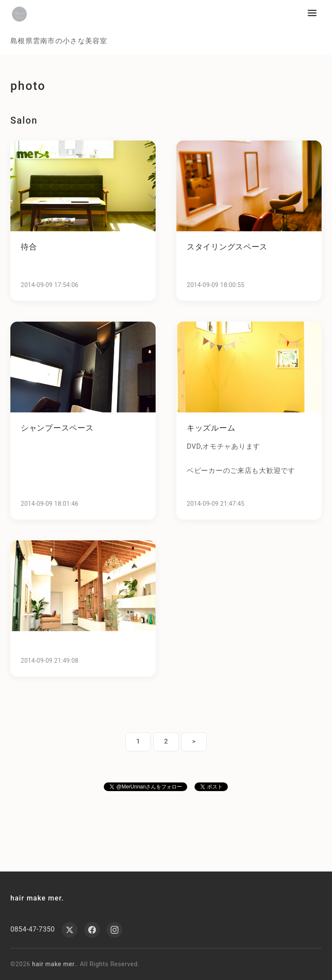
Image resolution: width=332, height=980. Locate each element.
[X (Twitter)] (70, 930)
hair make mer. (37, 898)
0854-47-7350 (33, 929)
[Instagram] (115, 930)
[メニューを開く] (312, 13)
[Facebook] (92, 930)
